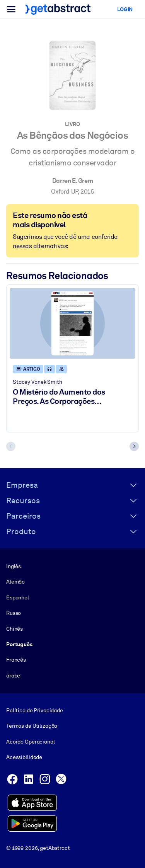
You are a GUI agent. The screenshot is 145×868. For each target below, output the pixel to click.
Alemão (15, 582)
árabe (13, 675)
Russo (14, 613)
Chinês (14, 628)
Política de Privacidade (35, 710)
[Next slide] (134, 446)
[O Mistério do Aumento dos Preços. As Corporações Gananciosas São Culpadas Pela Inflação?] (72, 323)
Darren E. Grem (72, 181)
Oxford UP (64, 191)
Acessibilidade (24, 757)
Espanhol (18, 597)
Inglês (14, 566)
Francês (16, 660)
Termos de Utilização (32, 726)
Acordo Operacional (31, 741)
